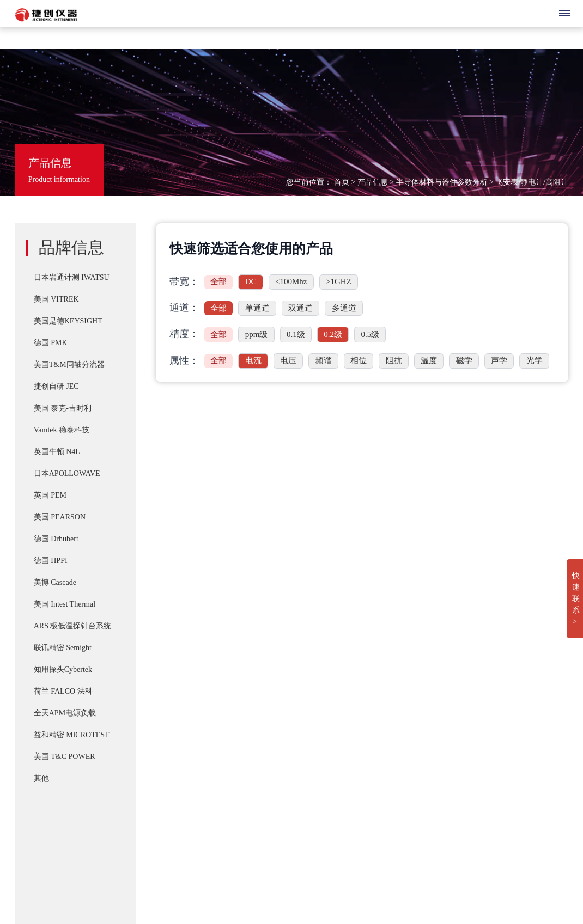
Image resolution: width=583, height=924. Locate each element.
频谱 (324, 360)
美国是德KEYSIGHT (68, 321)
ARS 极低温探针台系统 (73, 626)
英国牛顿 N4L (57, 452)
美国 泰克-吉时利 (63, 408)
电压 (288, 360)
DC (251, 282)
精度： (184, 334)
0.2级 (333, 334)
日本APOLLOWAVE (67, 473)
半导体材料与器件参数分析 (442, 182)
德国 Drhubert (56, 539)
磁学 (464, 360)
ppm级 (257, 334)
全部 (218, 282)
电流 (253, 360)
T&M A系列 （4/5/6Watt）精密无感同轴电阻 (315, 740)
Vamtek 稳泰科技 (62, 430)
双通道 (300, 308)
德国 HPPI (51, 561)
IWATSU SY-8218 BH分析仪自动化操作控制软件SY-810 (334, 662)
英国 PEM (50, 495)
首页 (342, 182)
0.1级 (296, 334)
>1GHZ (339, 282)
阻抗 (394, 360)
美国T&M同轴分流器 (69, 365)
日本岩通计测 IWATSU (72, 277)
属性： (184, 360)
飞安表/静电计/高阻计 (532, 182)
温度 (429, 360)
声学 (499, 360)
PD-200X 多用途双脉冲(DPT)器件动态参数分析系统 (329, 718)
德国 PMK (51, 343)
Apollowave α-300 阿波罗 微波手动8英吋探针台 (320, 827)
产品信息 (373, 182)
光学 (535, 360)
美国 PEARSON (60, 517)
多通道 (344, 308)
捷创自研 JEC (56, 386)
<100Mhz (291, 282)
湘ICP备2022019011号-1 (60, 830)
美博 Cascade (55, 582)
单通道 (257, 308)
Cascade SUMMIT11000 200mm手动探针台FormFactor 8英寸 (341, 805)
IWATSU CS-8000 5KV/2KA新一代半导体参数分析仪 (329, 762)
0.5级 (370, 334)
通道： (184, 308)
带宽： (184, 282)
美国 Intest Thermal (65, 604)
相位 (359, 360)
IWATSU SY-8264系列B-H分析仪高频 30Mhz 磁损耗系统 (336, 784)
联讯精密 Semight (63, 648)
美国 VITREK (56, 299)
